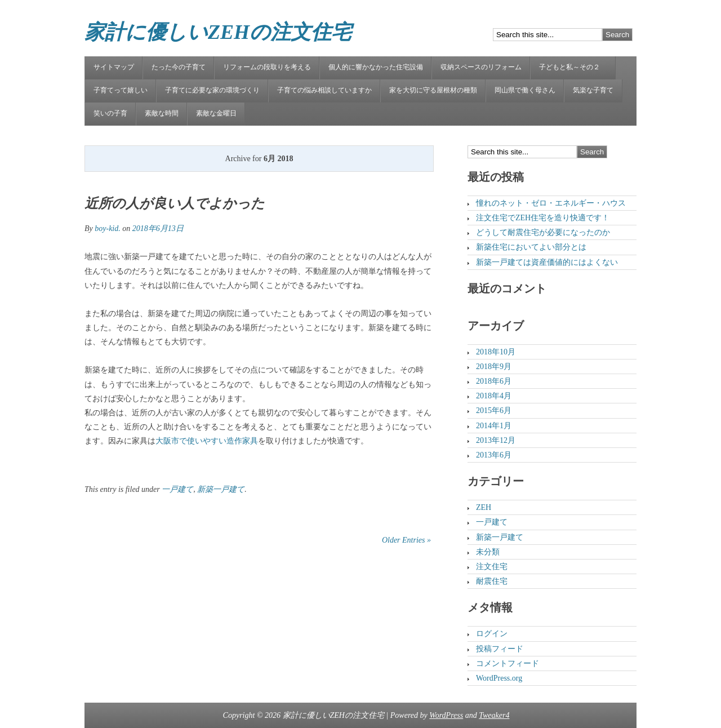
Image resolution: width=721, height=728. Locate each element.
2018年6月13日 (158, 228)
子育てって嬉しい (121, 90)
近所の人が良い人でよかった (175, 203)
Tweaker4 (494, 715)
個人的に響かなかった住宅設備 (376, 67)
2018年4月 (494, 396)
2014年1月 (494, 426)
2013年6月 (494, 455)
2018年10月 (496, 352)
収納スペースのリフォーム (481, 67)
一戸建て (177, 489)
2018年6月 (494, 381)
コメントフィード (508, 663)
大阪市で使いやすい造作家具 (207, 441)
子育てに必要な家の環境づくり (212, 90)
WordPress (446, 715)
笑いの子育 (110, 113)
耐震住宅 (492, 581)
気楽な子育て (593, 90)
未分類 (488, 552)
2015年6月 (494, 410)
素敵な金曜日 (216, 113)
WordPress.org (499, 678)
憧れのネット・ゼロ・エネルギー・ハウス (551, 203)
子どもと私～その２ (573, 67)
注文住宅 (492, 567)
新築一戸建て (221, 489)
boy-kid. (107, 228)
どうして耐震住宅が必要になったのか (543, 232)
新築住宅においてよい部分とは (531, 247)
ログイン (492, 634)
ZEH (484, 507)
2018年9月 (494, 367)
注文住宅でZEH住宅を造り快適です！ (543, 218)
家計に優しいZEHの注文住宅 (218, 32)
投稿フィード (500, 649)
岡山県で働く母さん (525, 90)
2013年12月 (496, 440)
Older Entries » (406, 540)
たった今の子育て (179, 67)
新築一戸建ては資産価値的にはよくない (547, 262)
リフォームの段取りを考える (267, 67)
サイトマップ (114, 67)
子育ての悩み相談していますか (324, 90)
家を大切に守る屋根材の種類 (433, 90)
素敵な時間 (162, 113)
